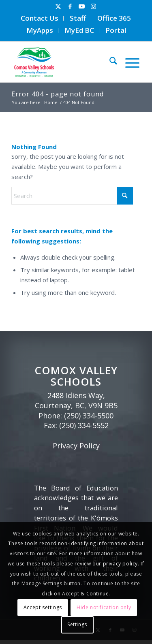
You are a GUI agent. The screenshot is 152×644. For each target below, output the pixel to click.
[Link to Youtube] (82, 6)
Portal (116, 30)
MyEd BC (79, 30)
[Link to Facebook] (70, 6)
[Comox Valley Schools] (62, 62)
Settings (77, 624)
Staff (78, 18)
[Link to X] (58, 6)
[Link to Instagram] (94, 6)
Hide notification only (104, 607)
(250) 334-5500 (89, 416)
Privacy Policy (76, 446)
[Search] (109, 62)
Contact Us (40, 18)
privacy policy (120, 564)
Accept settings (43, 607)
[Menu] (128, 62)
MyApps (40, 30)
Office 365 (114, 18)
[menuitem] (40, 18)
